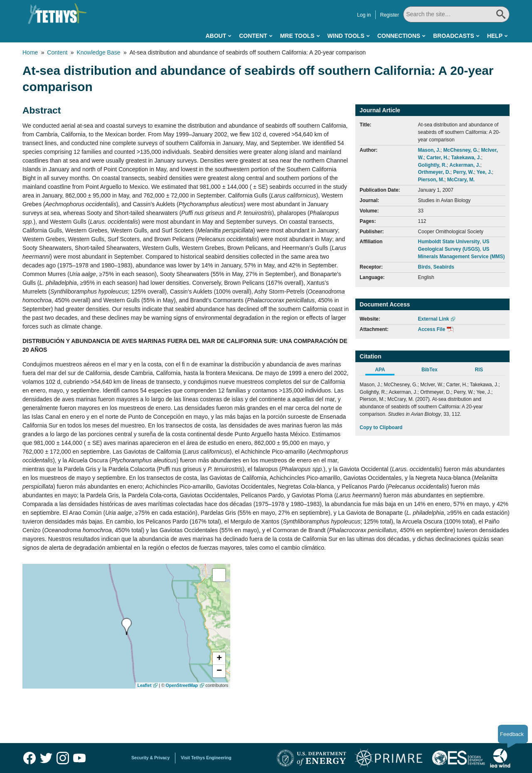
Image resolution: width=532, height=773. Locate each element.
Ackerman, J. (465, 165)
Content (253, 36)
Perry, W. (463, 172)
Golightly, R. (432, 165)
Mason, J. (429, 150)
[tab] (384, 371)
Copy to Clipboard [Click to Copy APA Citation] (381, 427)
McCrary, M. (461, 180)
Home (30, 52)
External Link (434, 319)
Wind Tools (346, 36)
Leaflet (145, 685)
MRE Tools (297, 36)
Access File (432, 329)
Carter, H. (437, 158)
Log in (364, 15)
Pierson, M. (431, 180)
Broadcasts (454, 36)
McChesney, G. (461, 150)
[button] (219, 659)
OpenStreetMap (182, 685)
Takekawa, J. (466, 158)
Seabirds (444, 267)
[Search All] (456, 14)
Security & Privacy (150, 758)
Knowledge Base (98, 52)
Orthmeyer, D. (434, 172)
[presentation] (127, 626)
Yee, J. (484, 172)
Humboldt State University (449, 242)
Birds (424, 267)
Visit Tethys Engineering (206, 758)
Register (389, 15)
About (216, 36)
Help (495, 36)
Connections (399, 36)
